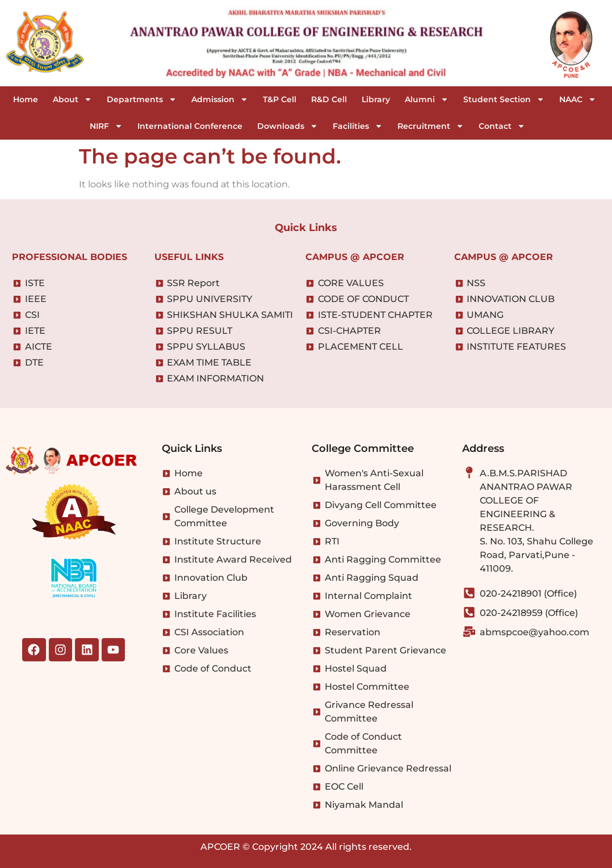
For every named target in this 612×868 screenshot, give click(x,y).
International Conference (190, 126)
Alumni (427, 99)
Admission (220, 99)
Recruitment (431, 126)
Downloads (288, 126)
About (72, 99)
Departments (142, 99)
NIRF (106, 126)
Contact (502, 126)
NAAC (578, 99)
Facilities (358, 126)
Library (376, 99)
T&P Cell (280, 99)
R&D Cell (329, 99)
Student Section (504, 99)
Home (26, 99)
